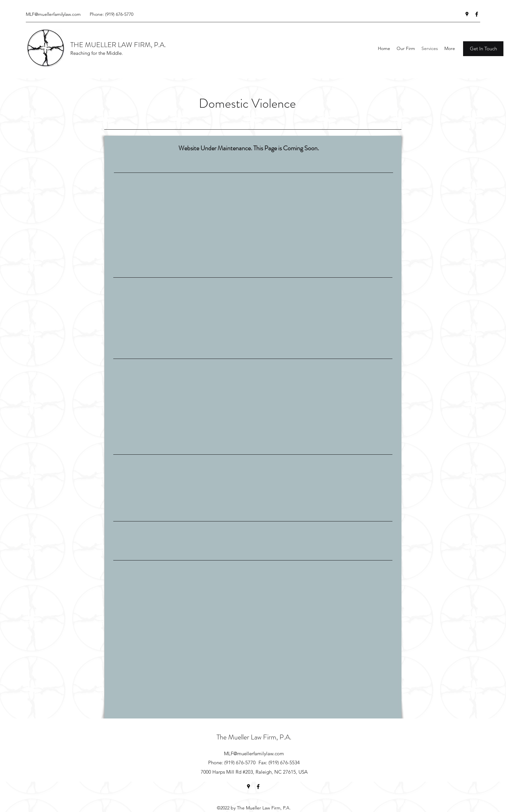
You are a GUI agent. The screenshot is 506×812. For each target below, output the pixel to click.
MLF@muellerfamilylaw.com (53, 14)
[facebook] (477, 14)
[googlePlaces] (467, 14)
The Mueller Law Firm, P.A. (254, 737)
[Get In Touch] (483, 49)
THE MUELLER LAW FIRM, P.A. (118, 45)
